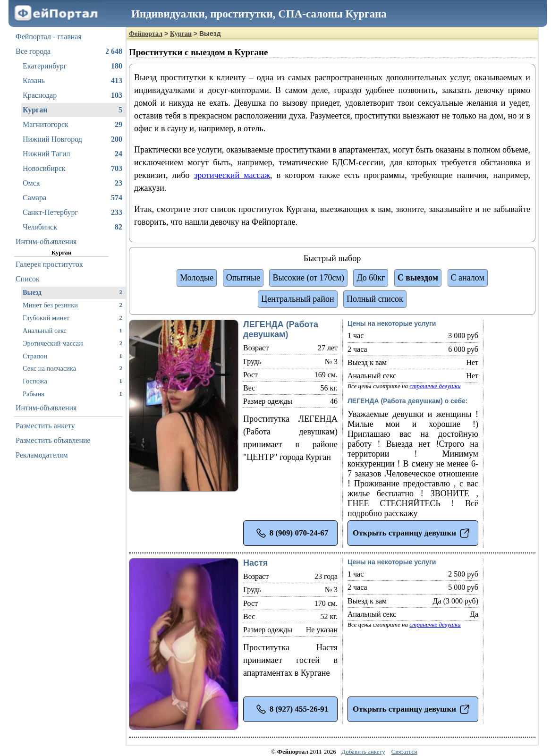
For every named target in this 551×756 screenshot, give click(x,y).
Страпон (72, 356)
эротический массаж (232, 175)
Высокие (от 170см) (308, 278)
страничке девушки (435, 386)
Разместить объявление (53, 440)
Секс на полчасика (72, 368)
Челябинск (72, 227)
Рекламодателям (42, 455)
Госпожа (72, 381)
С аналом (468, 278)
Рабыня (72, 394)
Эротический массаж (72, 343)
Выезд (72, 292)
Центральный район (297, 299)
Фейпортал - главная (49, 37)
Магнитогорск (72, 125)
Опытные (243, 278)
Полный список (375, 299)
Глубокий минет (72, 318)
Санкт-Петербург (72, 212)
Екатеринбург (72, 66)
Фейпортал (146, 34)
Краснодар (72, 95)
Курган (72, 110)
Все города (69, 51)
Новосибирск (72, 169)
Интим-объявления (46, 242)
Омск (72, 183)
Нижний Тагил (72, 154)
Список (28, 279)
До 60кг (371, 278)
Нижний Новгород (72, 139)
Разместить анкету (45, 426)
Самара (72, 198)
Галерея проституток (49, 264)
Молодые (197, 278)
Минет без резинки (72, 305)
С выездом (418, 278)
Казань (72, 81)
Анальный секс (72, 330)
